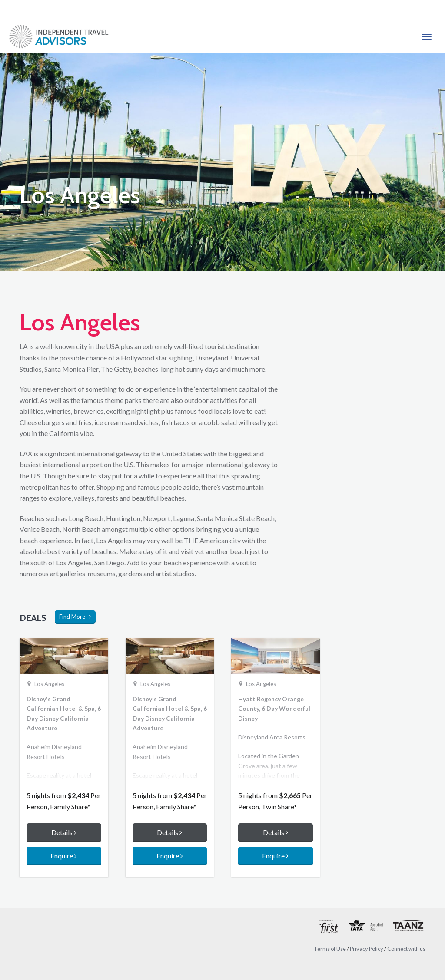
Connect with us (406, 949)
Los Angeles (49, 684)
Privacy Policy (367, 949)
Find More (75, 617)
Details (64, 832)
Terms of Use (330, 949)
